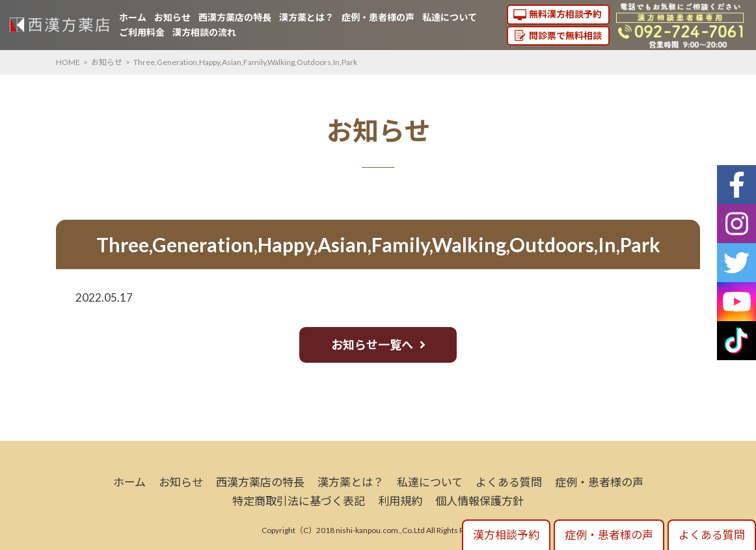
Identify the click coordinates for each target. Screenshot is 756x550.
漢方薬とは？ (306, 17)
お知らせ (172, 17)
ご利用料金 (142, 32)
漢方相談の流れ (204, 32)
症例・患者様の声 (378, 17)
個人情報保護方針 (479, 501)
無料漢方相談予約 (565, 14)
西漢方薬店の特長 (235, 17)
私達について (450, 17)
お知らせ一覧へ (372, 345)
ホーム (133, 17)
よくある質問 (509, 482)
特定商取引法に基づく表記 (299, 501)
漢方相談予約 (506, 535)
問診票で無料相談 (565, 35)
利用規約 (400, 501)
